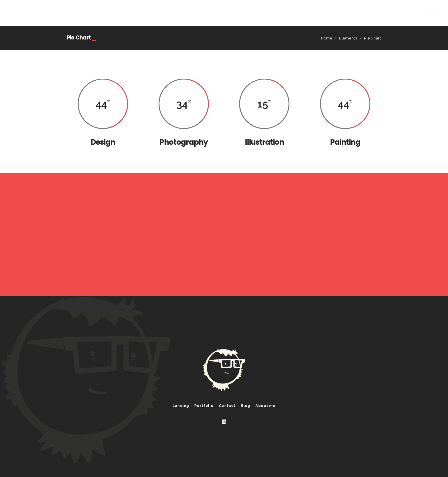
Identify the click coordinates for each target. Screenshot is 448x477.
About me (265, 406)
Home (327, 38)
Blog (245, 406)
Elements (348, 38)
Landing (181, 406)
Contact (227, 406)
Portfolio (204, 406)
